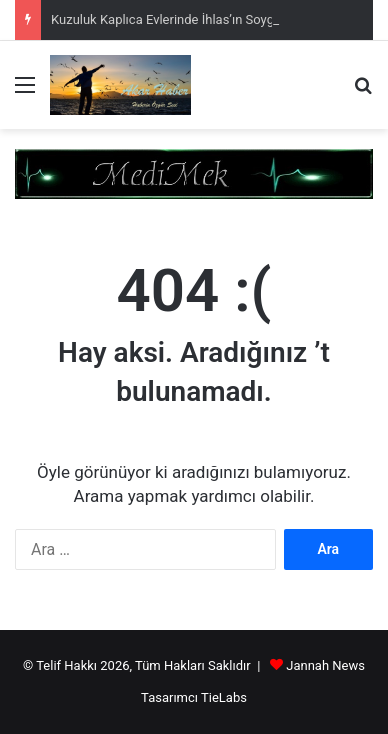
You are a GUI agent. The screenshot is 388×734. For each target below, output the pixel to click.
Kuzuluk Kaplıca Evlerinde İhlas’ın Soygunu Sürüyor (197, 19)
